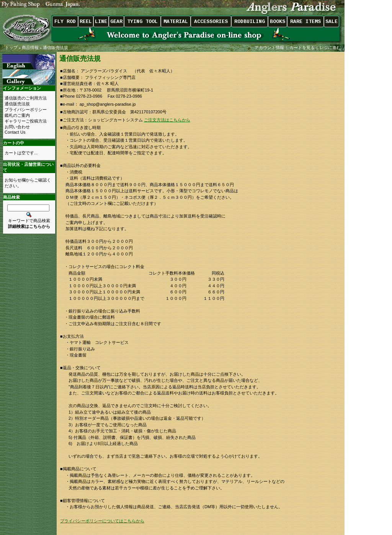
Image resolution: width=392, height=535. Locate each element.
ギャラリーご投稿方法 (26, 121)
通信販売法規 (56, 47)
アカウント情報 (269, 47)
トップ (11, 47)
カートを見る (302, 47)
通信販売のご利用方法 (26, 98)
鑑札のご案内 (17, 115)
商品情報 (30, 47)
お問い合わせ (17, 127)
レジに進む (331, 47)
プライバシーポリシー (26, 110)
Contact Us (15, 132)
